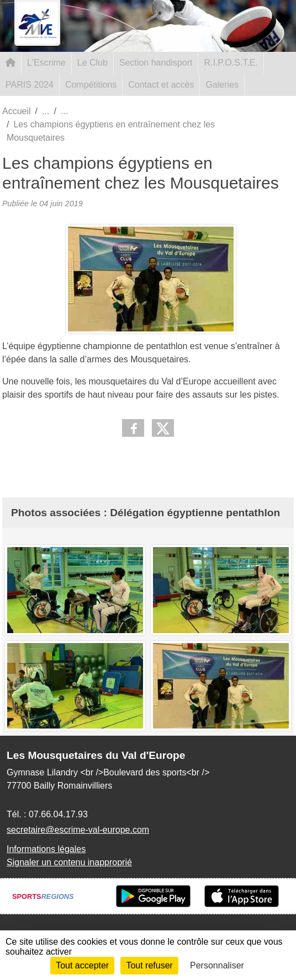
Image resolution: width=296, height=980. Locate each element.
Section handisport (156, 63)
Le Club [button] (92, 63)
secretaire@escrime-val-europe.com (78, 830)
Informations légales (46, 849)
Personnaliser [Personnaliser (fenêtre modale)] (217, 965)
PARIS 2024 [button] (30, 85)
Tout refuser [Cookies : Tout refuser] (149, 965)
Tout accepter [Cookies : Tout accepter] (82, 965)
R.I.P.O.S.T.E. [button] (231, 63)
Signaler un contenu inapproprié (69, 862)
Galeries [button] (222, 85)
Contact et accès (161, 85)
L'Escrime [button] (46, 63)
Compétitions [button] (91, 85)
